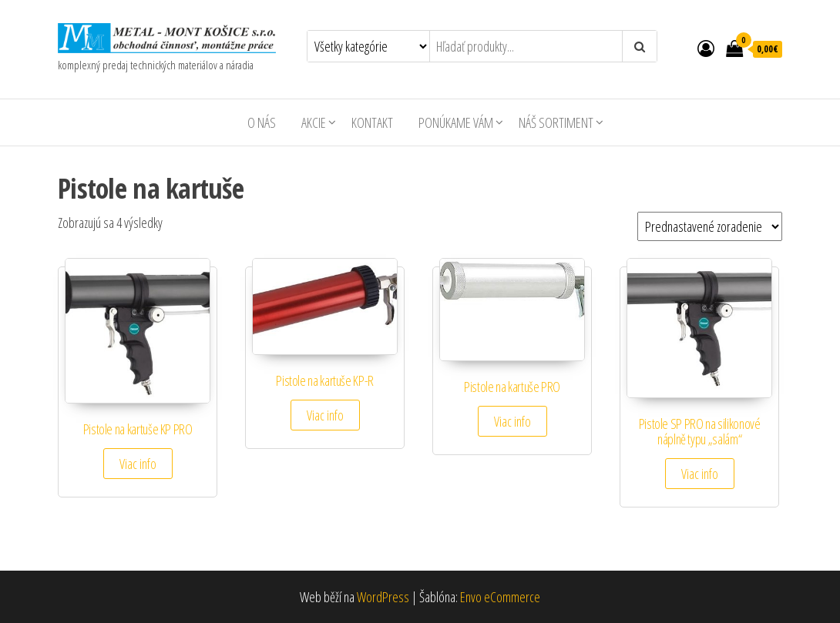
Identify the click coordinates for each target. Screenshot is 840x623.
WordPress (383, 597)
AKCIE (314, 122)
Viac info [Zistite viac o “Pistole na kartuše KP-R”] (325, 415)
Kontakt (372, 122)
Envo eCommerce (500, 597)
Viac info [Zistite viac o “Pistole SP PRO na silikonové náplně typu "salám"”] (700, 474)
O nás (262, 122)
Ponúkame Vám (456, 122)
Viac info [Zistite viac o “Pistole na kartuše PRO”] (512, 421)
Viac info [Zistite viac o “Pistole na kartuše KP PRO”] (138, 464)
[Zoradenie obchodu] (710, 226)
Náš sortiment (556, 122)
